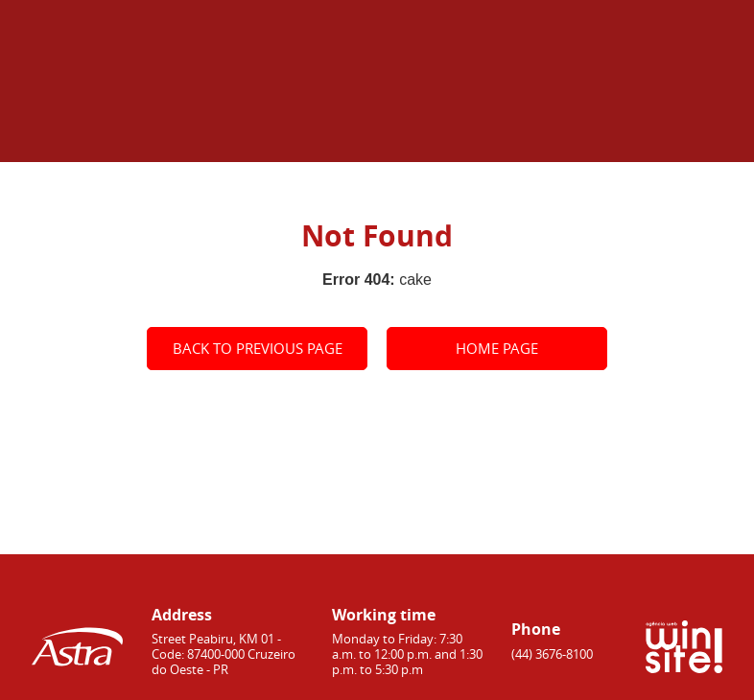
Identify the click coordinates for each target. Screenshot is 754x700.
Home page (497, 348)
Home (488, 133)
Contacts (688, 133)
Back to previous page (258, 348)
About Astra (577, 133)
